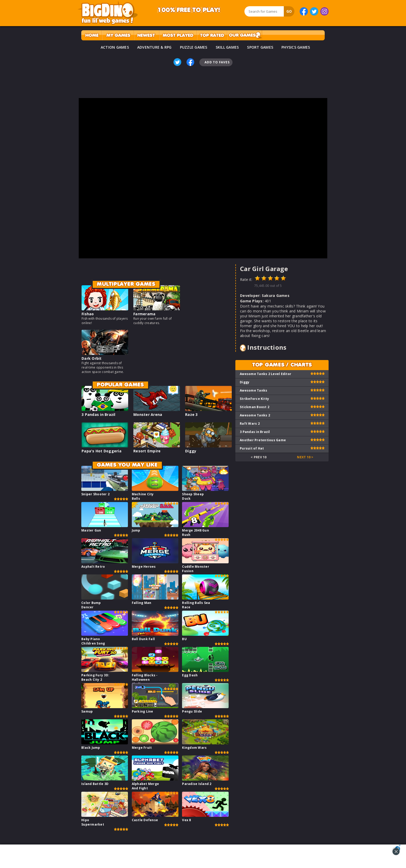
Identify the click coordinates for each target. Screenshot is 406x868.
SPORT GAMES (260, 47)
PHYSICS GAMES (296, 47)
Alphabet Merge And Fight (146, 786)
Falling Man (142, 603)
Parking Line (143, 711)
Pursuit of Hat (252, 448)
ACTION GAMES (115, 47)
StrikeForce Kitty (254, 399)
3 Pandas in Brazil (99, 414)
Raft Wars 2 (250, 424)
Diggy (191, 451)
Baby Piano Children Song (93, 641)
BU (184, 639)
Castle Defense (145, 820)
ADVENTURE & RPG (154, 47)
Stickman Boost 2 (255, 407)
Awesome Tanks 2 (255, 415)
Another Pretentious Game (263, 440)
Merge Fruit (142, 748)
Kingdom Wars (194, 748)
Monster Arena (148, 414)
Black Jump (91, 748)
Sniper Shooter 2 (95, 494)
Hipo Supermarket (93, 822)
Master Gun (91, 530)
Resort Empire (147, 451)
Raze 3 (191, 414)
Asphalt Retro (93, 567)
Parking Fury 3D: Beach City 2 (95, 677)
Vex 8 (186, 820)
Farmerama (144, 314)
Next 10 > (305, 457)
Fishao (88, 314)
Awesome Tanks (253, 390)
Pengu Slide (192, 711)
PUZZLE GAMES (194, 47)
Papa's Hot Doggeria (102, 451)
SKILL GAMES (227, 47)
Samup (87, 711)
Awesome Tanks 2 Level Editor (266, 374)
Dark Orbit (92, 358)
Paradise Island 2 (197, 784)
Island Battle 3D (95, 784)
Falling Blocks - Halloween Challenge (145, 680)
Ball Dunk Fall (143, 639)
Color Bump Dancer (91, 605)
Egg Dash (190, 675)
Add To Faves (217, 62)
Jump (136, 530)
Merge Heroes (144, 567)
